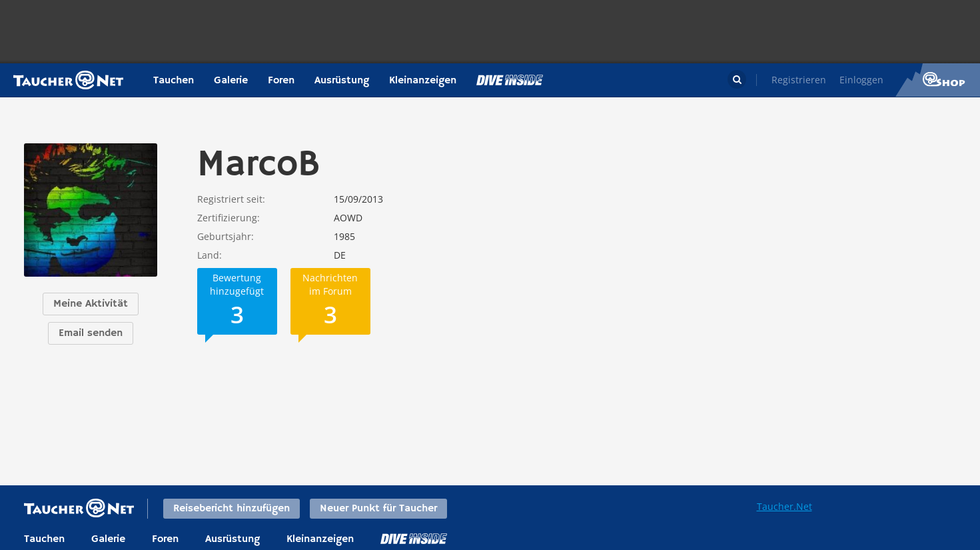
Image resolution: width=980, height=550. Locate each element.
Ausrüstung (342, 81)
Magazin (510, 80)
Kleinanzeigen (423, 81)
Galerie (231, 81)
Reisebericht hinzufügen (232, 509)
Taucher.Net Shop (938, 80)
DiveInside (414, 539)
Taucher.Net (784, 506)
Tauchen (174, 81)
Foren (281, 81)
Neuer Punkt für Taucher (378, 509)
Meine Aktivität (91, 304)
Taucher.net (68, 80)
